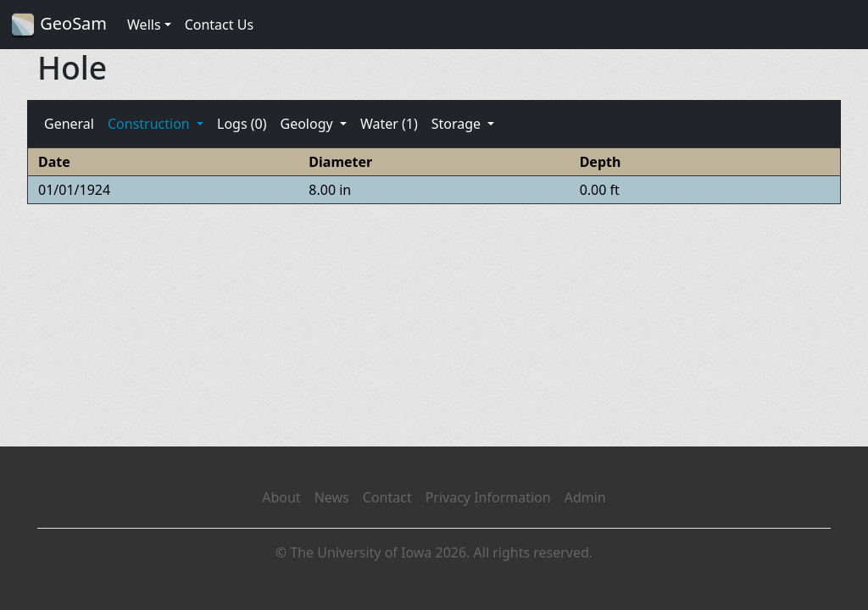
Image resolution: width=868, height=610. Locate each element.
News (332, 497)
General (69, 124)
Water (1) (389, 124)
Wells (144, 25)
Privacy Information (488, 497)
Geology (308, 124)
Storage (458, 124)
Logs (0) (242, 124)
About (281, 497)
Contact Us (219, 25)
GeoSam (58, 25)
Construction (150, 124)
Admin (585, 497)
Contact (387, 497)
